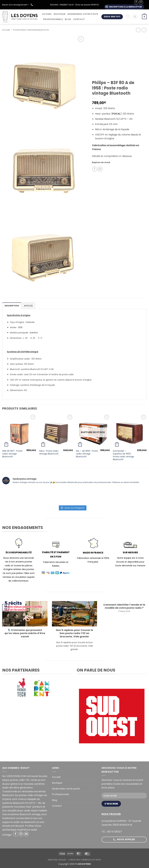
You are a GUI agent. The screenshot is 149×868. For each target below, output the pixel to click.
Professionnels (53, 19)
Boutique (60, 14)
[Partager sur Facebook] (95, 169)
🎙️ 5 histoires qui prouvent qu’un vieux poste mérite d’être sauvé (25, 633)
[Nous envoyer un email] (26, 834)
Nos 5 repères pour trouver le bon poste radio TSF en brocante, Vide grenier (74, 633)
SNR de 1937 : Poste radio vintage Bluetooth (12, 454)
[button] (124, 7)
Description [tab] (12, 306)
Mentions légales (57, 860)
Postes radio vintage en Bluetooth (31, 30)
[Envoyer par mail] (100, 169)
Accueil (47, 14)
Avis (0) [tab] (28, 306)
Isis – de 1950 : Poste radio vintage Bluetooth (87, 454)
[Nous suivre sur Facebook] (136, 2)
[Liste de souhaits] (128, 17)
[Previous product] (144, 30)
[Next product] (138, 30)
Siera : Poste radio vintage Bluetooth (49, 452)
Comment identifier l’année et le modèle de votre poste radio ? (124, 606)
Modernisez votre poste (83, 14)
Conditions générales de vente (85, 860)
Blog (68, 19)
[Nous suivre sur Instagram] (141, 2)
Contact (79, 19)
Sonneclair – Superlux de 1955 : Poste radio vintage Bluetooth (123, 455)
